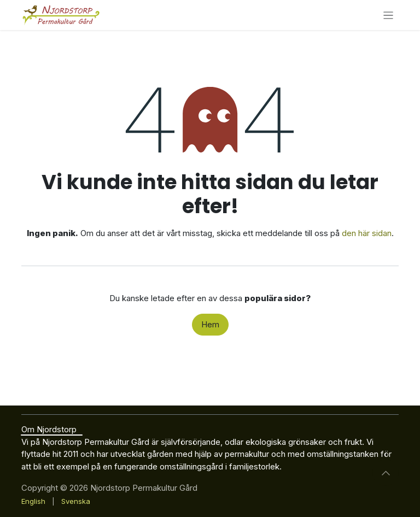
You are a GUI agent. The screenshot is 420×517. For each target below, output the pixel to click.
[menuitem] (33, 502)
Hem (210, 324)
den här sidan (367, 233)
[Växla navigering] (389, 15)
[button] (386, 473)
